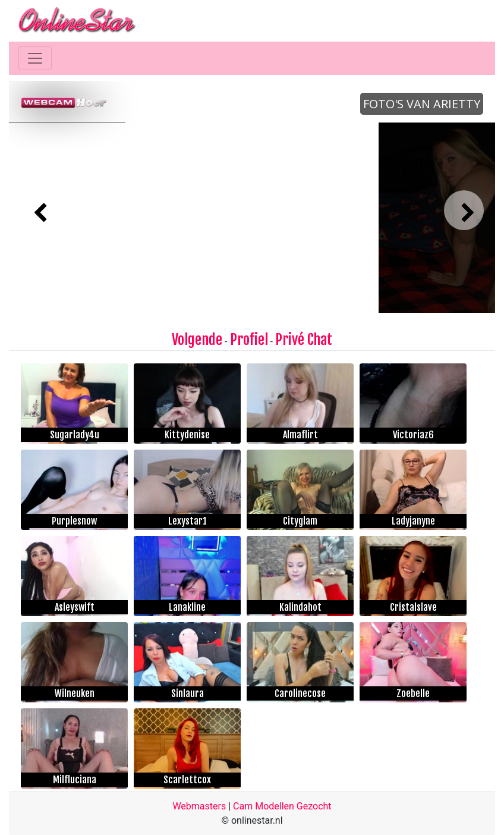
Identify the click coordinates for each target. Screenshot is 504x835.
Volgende (197, 340)
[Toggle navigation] (35, 58)
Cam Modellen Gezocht (282, 806)
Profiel (249, 340)
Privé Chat (304, 340)
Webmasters (199, 806)
